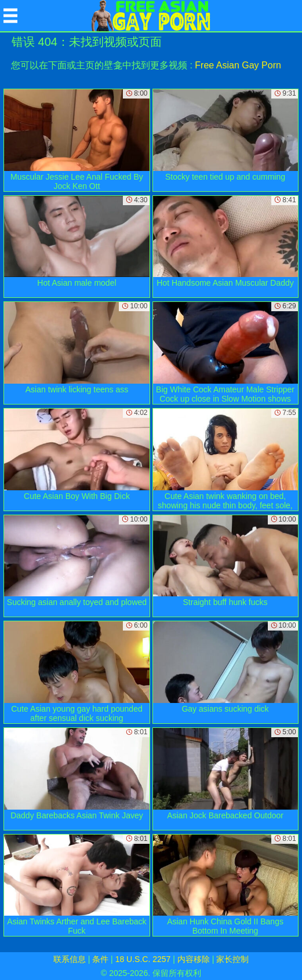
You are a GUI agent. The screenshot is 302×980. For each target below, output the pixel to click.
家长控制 (232, 959)
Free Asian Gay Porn (238, 65)
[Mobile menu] (10, 16)
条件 (100, 959)
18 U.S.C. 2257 (143, 959)
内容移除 (194, 959)
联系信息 (70, 959)
